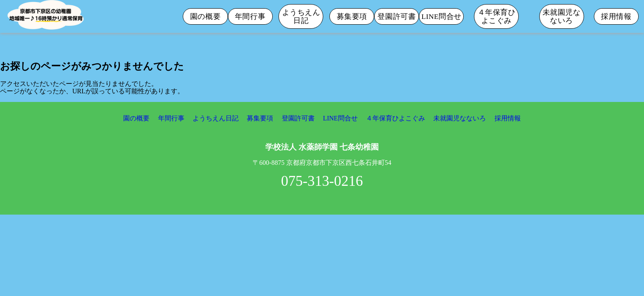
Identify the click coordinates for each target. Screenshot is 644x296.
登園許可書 (397, 16)
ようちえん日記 (301, 16)
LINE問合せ (442, 16)
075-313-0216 (322, 181)
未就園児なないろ (562, 16)
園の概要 (205, 16)
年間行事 (250, 16)
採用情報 (616, 16)
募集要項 (352, 16)
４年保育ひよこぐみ (497, 16)
